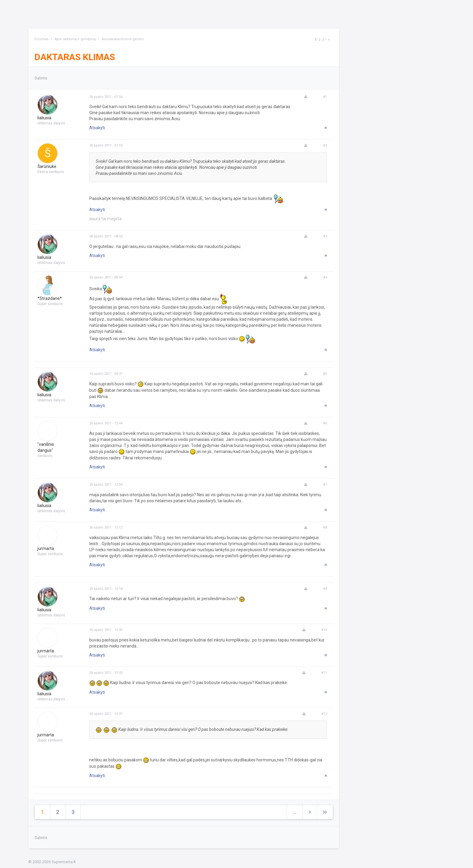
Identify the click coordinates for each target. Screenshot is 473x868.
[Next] (326, 40)
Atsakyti (97, 128)
